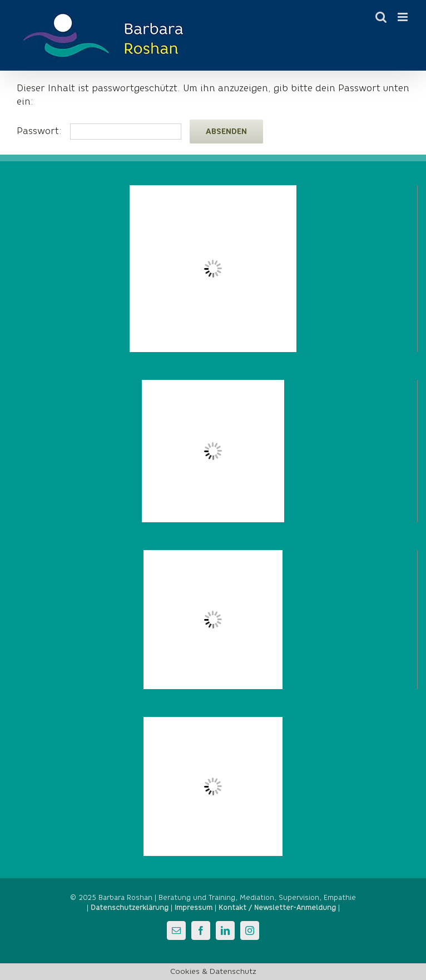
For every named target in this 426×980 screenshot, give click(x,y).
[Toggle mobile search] (381, 17)
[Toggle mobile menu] (403, 17)
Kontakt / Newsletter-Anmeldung (277, 907)
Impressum (194, 907)
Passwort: (99, 131)
